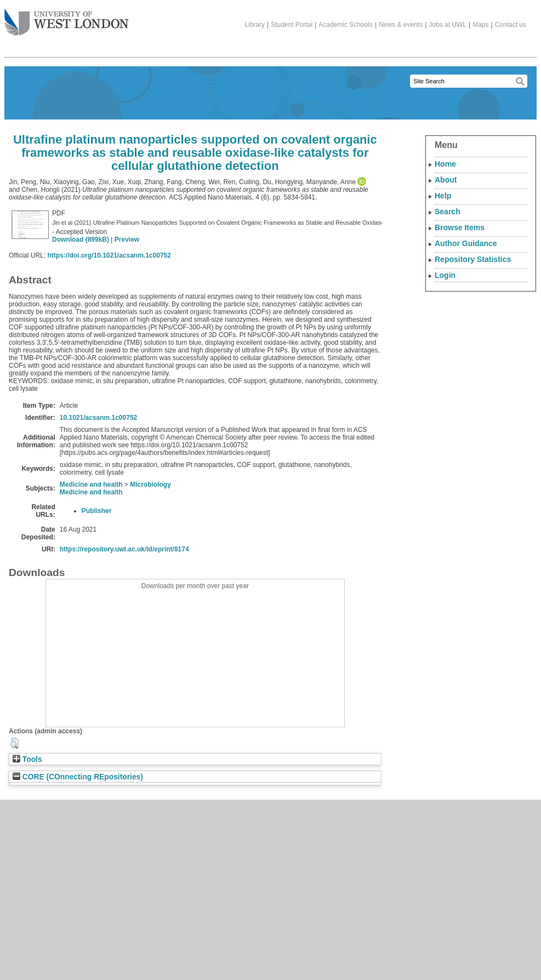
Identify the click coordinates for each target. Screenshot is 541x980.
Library (255, 25)
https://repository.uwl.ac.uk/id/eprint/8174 (124, 549)
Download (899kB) (81, 240)
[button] (15, 743)
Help (443, 196)
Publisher (97, 511)
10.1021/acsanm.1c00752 (98, 418)
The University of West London (67, 18)
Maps (480, 25)
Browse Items (460, 227)
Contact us (511, 25)
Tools (27, 759)
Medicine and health (91, 485)
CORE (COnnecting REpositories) (78, 777)
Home (445, 164)
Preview (127, 240)
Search (448, 212)
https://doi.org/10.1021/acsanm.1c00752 (109, 255)
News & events (401, 25)
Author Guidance (466, 243)
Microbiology (150, 485)
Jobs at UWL (448, 25)
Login (445, 275)
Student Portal (292, 25)
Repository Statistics (473, 259)
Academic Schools (346, 25)
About (446, 180)
